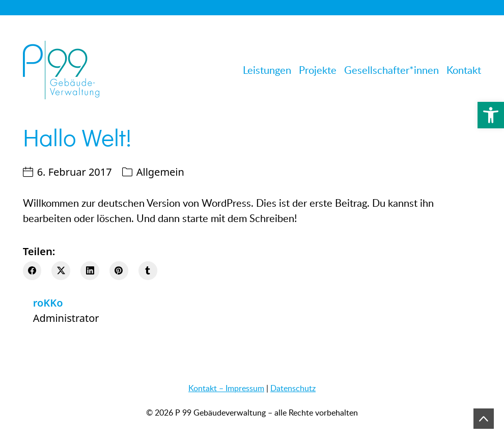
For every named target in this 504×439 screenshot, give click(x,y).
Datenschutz (293, 388)
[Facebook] (32, 271)
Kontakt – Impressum (226, 388)
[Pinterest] (119, 271)
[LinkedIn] (90, 271)
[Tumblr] (148, 271)
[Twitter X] (61, 271)
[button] (491, 115)
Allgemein (160, 172)
